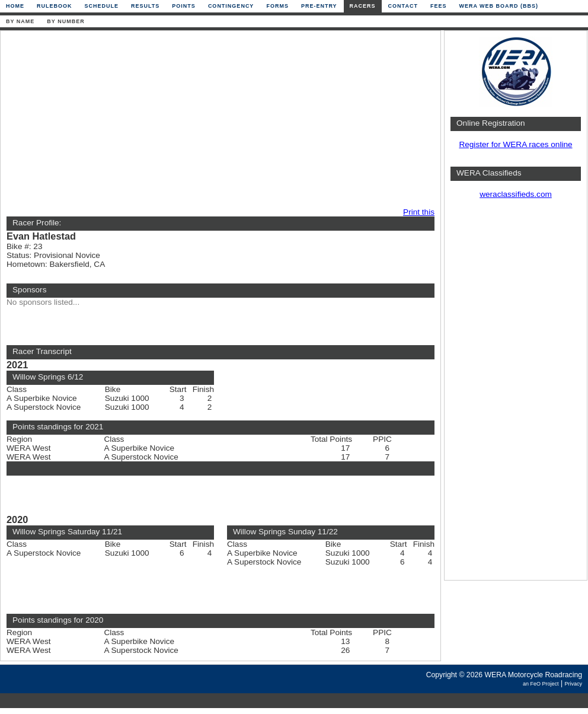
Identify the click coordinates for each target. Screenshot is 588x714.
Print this (419, 212)
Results (145, 6)
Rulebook (55, 6)
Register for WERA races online (515, 144)
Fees (439, 6)
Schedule (102, 6)
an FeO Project (541, 684)
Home (15, 6)
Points (184, 6)
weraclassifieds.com (516, 194)
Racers (363, 6)
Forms (277, 6)
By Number (65, 21)
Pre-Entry (319, 6)
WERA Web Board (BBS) (498, 6)
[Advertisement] (170, 120)
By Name (20, 21)
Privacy (573, 684)
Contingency (231, 6)
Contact (403, 6)
